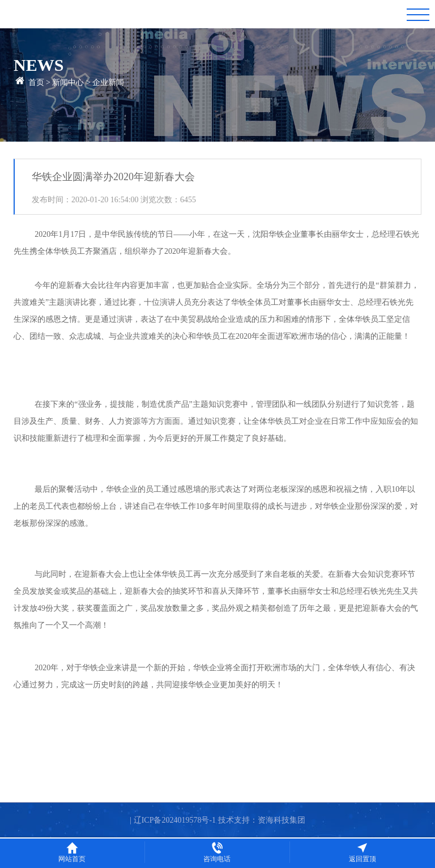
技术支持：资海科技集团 (262, 820)
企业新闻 (108, 82)
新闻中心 (68, 82)
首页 (36, 82)
